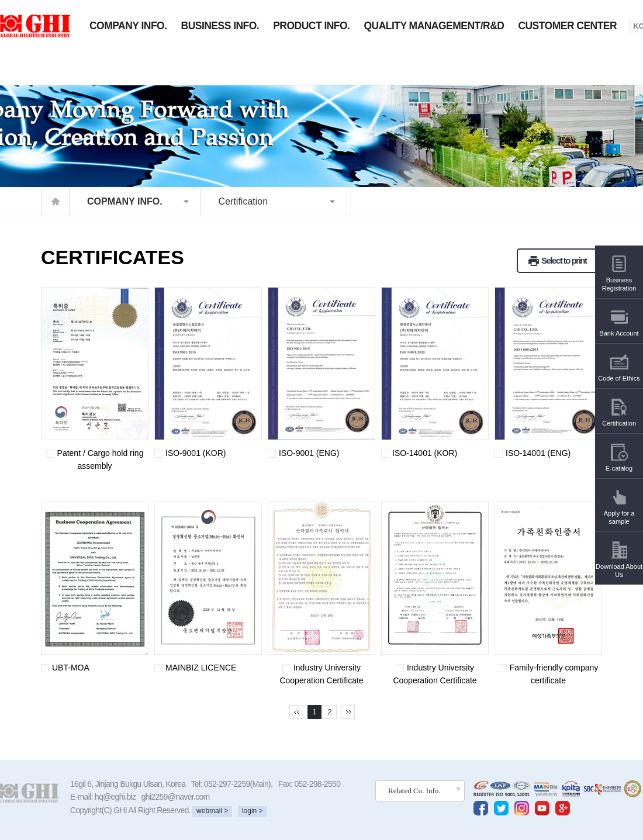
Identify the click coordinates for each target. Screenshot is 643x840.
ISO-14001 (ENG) (533, 453)
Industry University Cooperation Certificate (316, 674)
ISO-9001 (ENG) (303, 453)
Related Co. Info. (414, 791)
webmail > (212, 811)
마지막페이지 (348, 712)
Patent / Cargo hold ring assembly (92, 459)
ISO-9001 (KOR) (190, 453)
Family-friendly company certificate (546, 674)
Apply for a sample (619, 509)
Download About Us (619, 563)
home (55, 201)
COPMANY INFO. (125, 201)
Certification (243, 201)
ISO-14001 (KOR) (419, 453)
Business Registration (619, 276)
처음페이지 (296, 712)
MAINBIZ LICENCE (195, 668)
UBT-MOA (65, 668)
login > (253, 811)
